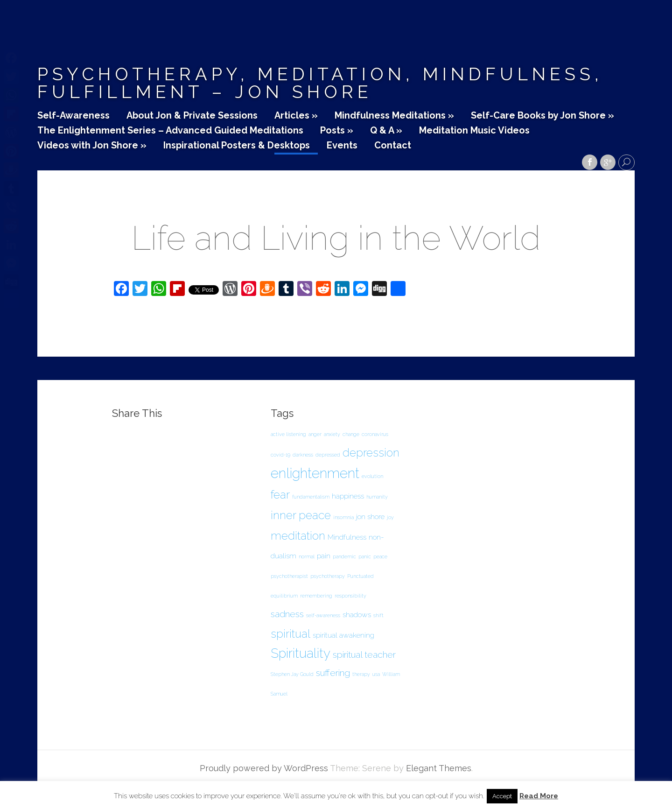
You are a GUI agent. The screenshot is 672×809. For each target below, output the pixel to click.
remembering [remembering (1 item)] (316, 596)
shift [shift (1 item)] (378, 615)
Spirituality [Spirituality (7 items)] (301, 653)
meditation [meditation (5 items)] (298, 536)
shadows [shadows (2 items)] (357, 615)
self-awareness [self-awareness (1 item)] (323, 615)
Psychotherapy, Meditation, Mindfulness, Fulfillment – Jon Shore (320, 83)
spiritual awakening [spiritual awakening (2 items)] (343, 635)
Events (342, 146)
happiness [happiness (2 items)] (348, 496)
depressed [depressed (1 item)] (328, 455)
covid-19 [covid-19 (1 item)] (280, 455)
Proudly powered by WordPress (264, 768)
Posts (337, 131)
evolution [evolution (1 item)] (372, 476)
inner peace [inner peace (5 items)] (301, 515)
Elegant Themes (439, 768)
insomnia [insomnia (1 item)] (343, 517)
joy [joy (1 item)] (390, 517)
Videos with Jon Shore (92, 146)
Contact (393, 146)
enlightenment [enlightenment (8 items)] (315, 473)
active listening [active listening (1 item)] (288, 434)
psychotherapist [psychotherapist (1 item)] (289, 576)
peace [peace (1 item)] (380, 556)
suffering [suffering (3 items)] (333, 673)
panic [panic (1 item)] (365, 556)
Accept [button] (502, 796)
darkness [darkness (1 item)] (303, 455)
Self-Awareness (73, 116)
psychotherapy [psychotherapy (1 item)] (328, 576)
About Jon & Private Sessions (192, 116)
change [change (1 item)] (351, 434)
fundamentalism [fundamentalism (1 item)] (311, 497)
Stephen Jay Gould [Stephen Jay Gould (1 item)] (292, 674)
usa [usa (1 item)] (376, 674)
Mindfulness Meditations (394, 116)
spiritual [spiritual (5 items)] (290, 634)
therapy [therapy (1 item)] (361, 674)
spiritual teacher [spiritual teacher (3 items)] (364, 655)
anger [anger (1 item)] (315, 434)
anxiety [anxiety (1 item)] (332, 434)
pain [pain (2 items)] (324, 556)
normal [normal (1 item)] (307, 556)
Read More (539, 796)
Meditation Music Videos (474, 131)
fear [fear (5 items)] (280, 495)
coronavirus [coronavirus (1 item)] (375, 434)
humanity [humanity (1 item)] (377, 497)
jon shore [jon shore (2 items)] (370, 517)
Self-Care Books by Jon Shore (542, 116)
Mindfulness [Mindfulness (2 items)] (347, 537)
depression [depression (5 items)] (371, 453)
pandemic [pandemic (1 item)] (344, 556)
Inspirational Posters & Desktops (237, 146)
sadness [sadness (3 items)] (287, 614)
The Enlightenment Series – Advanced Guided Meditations (170, 131)
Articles (296, 116)
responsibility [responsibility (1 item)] (350, 596)
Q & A (386, 131)
